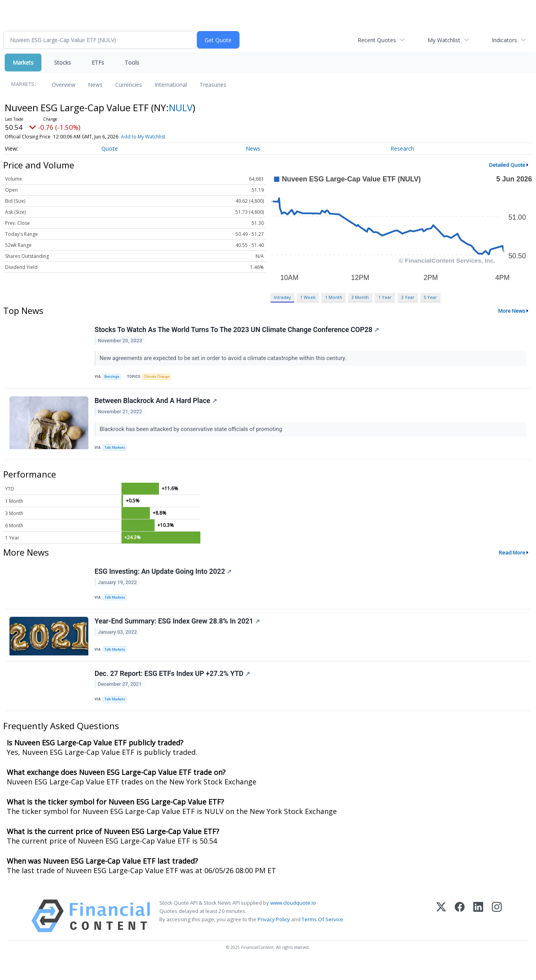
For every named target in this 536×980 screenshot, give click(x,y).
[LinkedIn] (478, 933)
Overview (63, 85)
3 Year (408, 297)
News (95, 85)
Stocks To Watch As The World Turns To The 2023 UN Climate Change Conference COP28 (238, 331)
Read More (512, 560)
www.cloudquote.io (293, 920)
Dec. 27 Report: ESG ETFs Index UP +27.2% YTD (173, 688)
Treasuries (213, 85)
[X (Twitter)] (441, 933)
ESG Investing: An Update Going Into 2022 (164, 580)
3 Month (360, 297)
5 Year (430, 297)
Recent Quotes (377, 40)
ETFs (98, 63)
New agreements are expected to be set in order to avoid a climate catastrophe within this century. (225, 359)
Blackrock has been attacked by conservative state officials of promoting (192, 434)
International (171, 85)
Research (402, 148)
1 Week (308, 297)
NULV (181, 107)
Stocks (63, 63)
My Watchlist (444, 40)
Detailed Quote (507, 165)
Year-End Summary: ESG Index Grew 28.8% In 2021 (178, 633)
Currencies (129, 85)
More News (512, 311)
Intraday (282, 297)
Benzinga (114, 378)
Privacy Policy (274, 937)
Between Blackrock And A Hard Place (157, 405)
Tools (132, 63)
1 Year (385, 297)
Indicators (504, 40)
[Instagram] (497, 933)
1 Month (334, 297)
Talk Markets (117, 453)
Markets (23, 63)
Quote (110, 148)
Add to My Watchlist (143, 137)
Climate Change (160, 378)
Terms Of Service (322, 937)
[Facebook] (460, 933)
